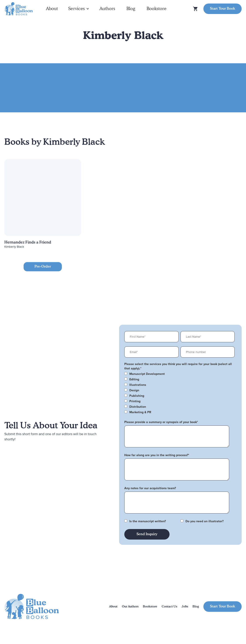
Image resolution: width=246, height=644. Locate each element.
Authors (107, 9)
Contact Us (169, 607)
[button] (79, 9)
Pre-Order (43, 267)
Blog (131, 9)
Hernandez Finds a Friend (28, 242)
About (52, 9)
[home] (19, 9)
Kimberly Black (14, 247)
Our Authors (130, 607)
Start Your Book (223, 9)
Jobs (185, 607)
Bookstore (157, 9)
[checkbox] (179, 374)
